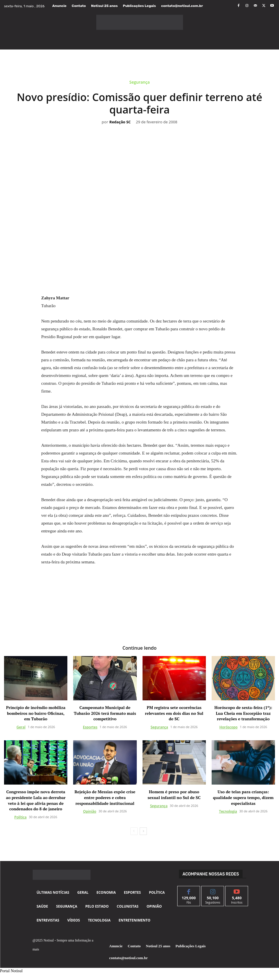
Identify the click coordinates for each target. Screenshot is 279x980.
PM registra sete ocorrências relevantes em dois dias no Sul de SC (174, 713)
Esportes (90, 727)
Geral (21, 727)
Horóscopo (229, 727)
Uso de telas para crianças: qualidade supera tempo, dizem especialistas (243, 798)
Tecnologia (228, 812)
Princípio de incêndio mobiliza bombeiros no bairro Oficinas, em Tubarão (36, 713)
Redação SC (120, 122)
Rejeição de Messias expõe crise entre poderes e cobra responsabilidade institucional (105, 798)
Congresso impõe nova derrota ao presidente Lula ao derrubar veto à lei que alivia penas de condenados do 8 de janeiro (36, 801)
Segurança (139, 83)
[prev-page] (134, 831)
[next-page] (143, 831)
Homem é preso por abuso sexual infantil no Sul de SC (174, 795)
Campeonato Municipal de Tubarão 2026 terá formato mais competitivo (105, 713)
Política (21, 817)
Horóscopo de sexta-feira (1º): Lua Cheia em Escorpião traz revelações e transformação (243, 713)
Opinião (90, 812)
